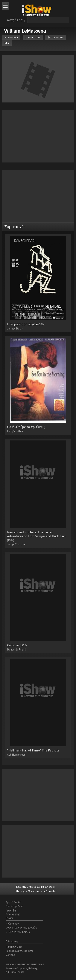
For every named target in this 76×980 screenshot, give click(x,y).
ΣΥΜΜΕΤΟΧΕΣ (33, 37)
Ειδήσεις (10, 955)
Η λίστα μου (12, 924)
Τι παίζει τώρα (14, 947)
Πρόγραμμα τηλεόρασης (19, 951)
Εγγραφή (11, 910)
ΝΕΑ (7, 43)
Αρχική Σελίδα (13, 902)
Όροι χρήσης (13, 914)
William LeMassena (25, 31)
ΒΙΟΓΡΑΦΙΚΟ (11, 37)
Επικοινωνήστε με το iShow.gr (36, 887)
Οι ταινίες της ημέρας (18, 932)
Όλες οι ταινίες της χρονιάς (21, 928)
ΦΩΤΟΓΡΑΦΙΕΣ (55, 37)
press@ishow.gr (29, 968)
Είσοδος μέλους (14, 906)
